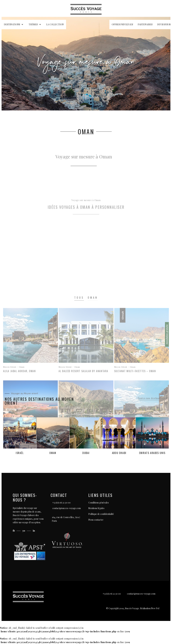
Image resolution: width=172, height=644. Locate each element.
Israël (20, 453)
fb (14, 531)
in (34, 531)
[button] (152, 398)
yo (24, 531)
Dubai (86, 453)
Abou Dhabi (119, 453)
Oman (53, 453)
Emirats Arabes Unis (152, 453)
